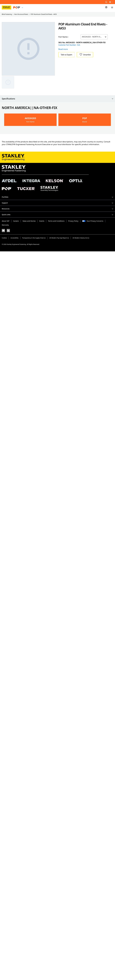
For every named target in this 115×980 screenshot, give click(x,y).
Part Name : (64, 37)
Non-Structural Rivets (21, 14)
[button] (106, 2)
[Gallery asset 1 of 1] (28, 49)
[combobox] (82, 37)
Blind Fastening (7, 14)
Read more (63, 49)
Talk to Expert (66, 55)
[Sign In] (106, 7)
